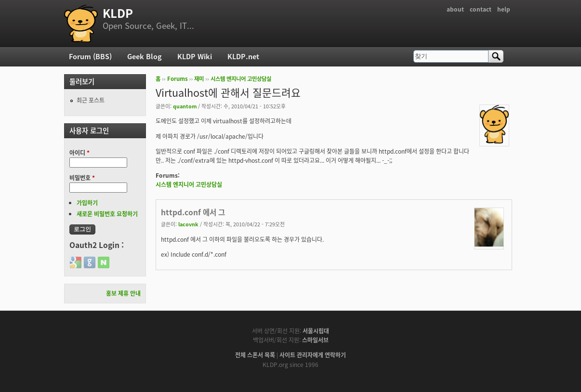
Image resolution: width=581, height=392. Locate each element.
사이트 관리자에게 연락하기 (313, 355)
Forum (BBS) (90, 56)
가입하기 (87, 203)
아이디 (79, 153)
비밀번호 (82, 178)
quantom (185, 106)
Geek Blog (145, 56)
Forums (178, 79)
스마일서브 (315, 340)
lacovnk (188, 224)
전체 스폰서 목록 (255, 355)
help (504, 9)
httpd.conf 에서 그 (193, 212)
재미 (199, 79)
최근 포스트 (91, 100)
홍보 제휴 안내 (123, 293)
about (455, 9)
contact (481, 9)
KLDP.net (243, 56)
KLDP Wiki (195, 56)
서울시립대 (316, 331)
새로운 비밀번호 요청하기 (107, 214)
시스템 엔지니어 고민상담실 (241, 79)
